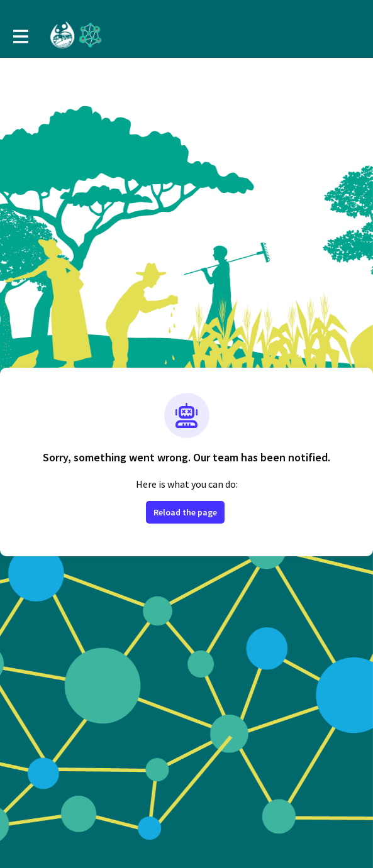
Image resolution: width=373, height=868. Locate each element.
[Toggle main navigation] (20, 36)
